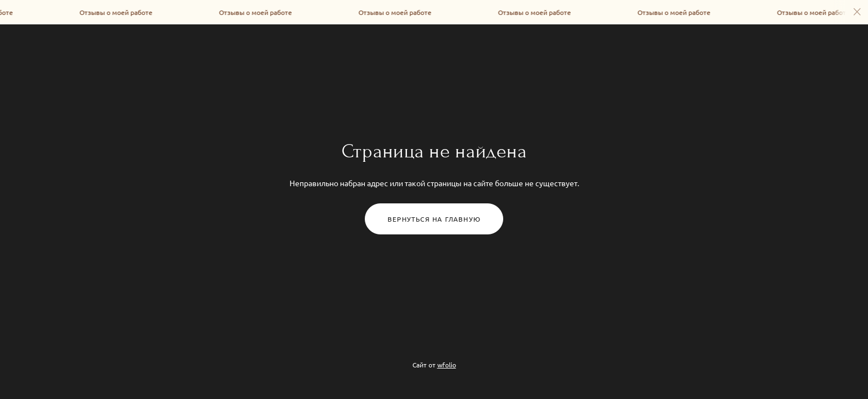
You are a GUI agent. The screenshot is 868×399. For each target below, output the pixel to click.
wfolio (447, 365)
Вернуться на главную (434, 219)
